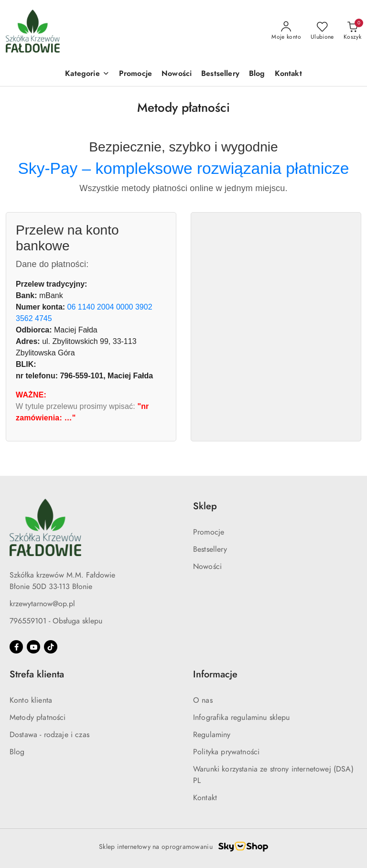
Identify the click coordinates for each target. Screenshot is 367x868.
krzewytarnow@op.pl (42, 604)
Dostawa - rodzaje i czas (49, 735)
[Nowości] (177, 74)
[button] (87, 74)
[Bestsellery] (220, 74)
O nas (203, 700)
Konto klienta (31, 700)
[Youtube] (33, 647)
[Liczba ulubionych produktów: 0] (322, 31)
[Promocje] (135, 74)
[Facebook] (16, 647)
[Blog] (257, 74)
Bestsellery (210, 549)
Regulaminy (212, 735)
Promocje (209, 532)
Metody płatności (38, 718)
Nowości (207, 567)
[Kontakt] (288, 74)
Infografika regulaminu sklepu (242, 718)
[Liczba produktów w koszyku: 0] (352, 31)
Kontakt (205, 798)
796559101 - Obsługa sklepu (56, 621)
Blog (17, 752)
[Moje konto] (286, 31)
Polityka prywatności (226, 752)
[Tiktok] (51, 647)
